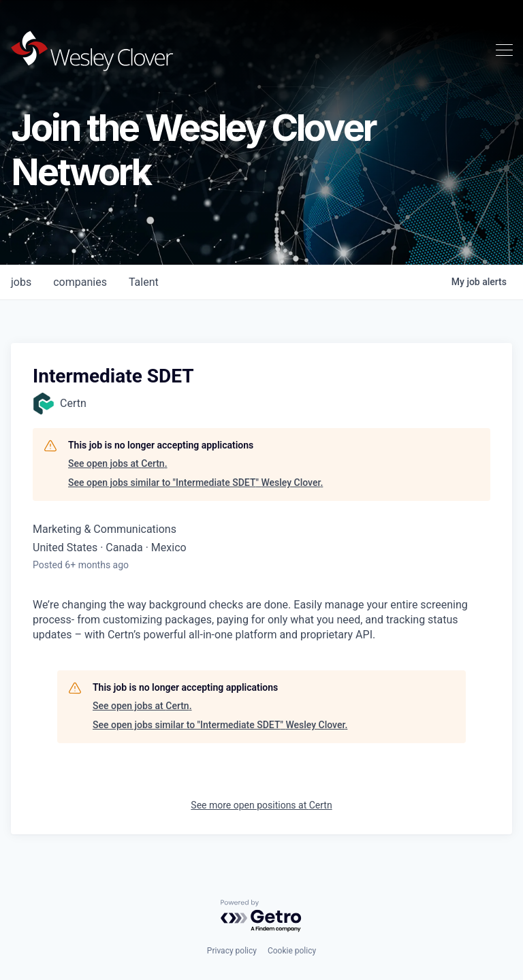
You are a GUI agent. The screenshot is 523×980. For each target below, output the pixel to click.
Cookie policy (292, 951)
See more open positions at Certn (261, 805)
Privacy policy (232, 951)
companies (80, 282)
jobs (21, 282)
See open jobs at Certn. (118, 463)
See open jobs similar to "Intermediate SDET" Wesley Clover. (195, 483)
